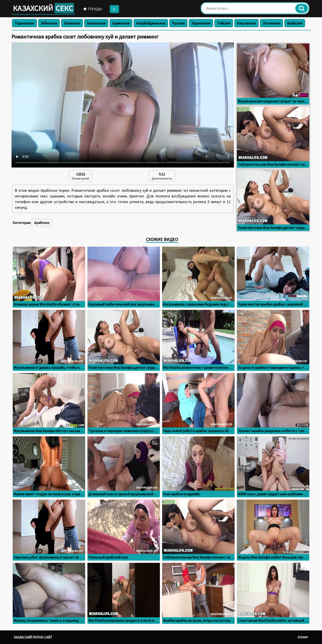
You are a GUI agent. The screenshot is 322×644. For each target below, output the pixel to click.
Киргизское (246, 23)
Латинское (272, 23)
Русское (178, 23)
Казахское (72, 23)
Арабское (295, 23)
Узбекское (49, 23)
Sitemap (303, 637)
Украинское (201, 23)
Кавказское (96, 23)
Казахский (43, 8)
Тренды (93, 9)
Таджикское (24, 23)
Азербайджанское (151, 23)
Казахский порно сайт (33, 637)
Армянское (121, 23)
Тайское (224, 23)
